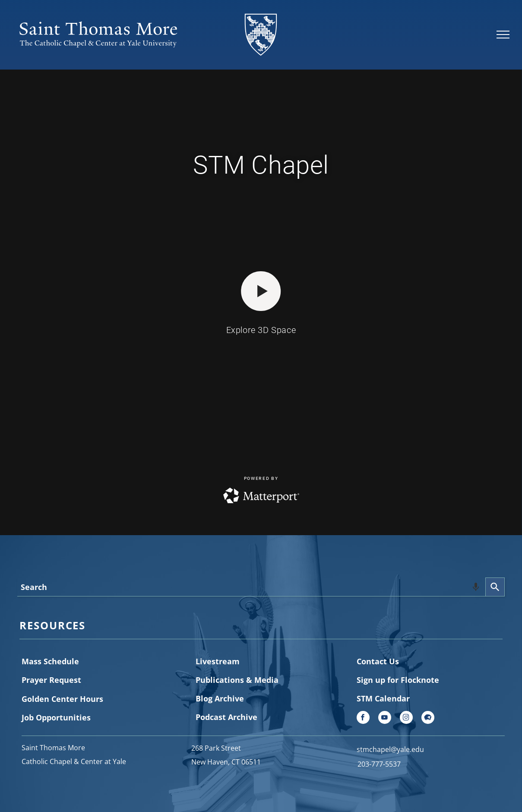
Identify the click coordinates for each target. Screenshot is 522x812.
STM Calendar (383, 698)
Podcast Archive (226, 717)
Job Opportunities (56, 717)
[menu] (503, 35)
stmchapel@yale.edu (390, 749)
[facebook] (363, 718)
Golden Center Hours (62, 699)
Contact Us (378, 661)
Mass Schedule (50, 661)
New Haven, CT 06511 (226, 762)
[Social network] (428, 718)
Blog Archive (220, 698)
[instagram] (406, 718)
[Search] (495, 587)
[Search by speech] (476, 587)
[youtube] (385, 718)
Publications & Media (237, 680)
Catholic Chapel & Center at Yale (74, 761)
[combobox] (251, 587)
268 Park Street (216, 748)
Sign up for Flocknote (398, 680)
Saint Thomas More (53, 748)
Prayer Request (51, 680)
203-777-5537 (379, 764)
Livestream (218, 661)
